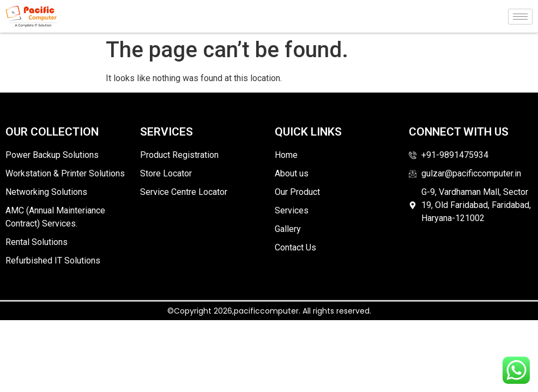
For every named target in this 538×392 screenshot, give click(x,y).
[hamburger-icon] (520, 17)
